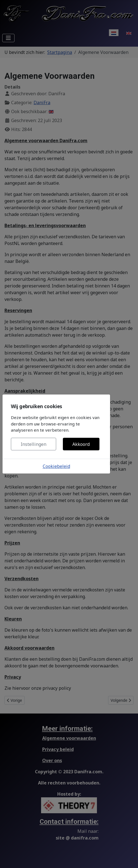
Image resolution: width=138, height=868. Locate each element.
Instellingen (34, 444)
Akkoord (81, 444)
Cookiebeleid (56, 466)
